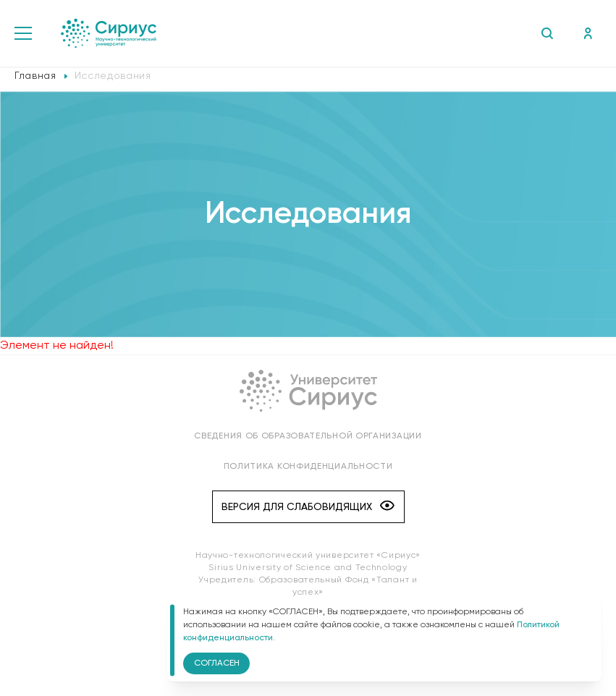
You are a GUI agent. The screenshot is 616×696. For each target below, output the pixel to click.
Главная (35, 76)
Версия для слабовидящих (308, 507)
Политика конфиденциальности (308, 467)
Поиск (547, 33)
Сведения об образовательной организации (308, 436)
